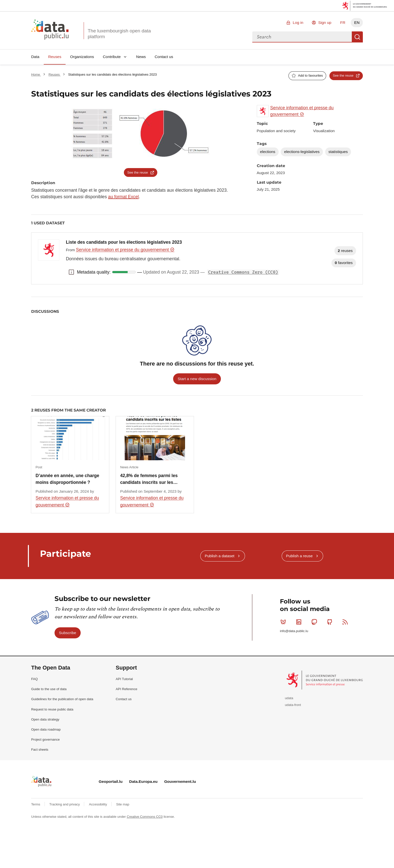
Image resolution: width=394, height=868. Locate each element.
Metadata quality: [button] (71, 272)
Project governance (45, 739)
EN (357, 22)
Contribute (112, 57)
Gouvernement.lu (180, 781)
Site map (123, 804)
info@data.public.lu (294, 631)
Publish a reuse (299, 556)
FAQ (34, 679)
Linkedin (300, 622)
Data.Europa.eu (143, 781)
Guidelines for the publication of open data (62, 699)
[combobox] (302, 37)
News (141, 57)
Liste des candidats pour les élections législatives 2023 (124, 242)
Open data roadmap (46, 729)
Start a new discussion (197, 379)
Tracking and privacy (65, 804)
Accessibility (98, 804)
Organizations (82, 57)
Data (35, 57)
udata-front (293, 705)
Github (331, 622)
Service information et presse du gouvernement (125, 250)
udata (289, 698)
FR (343, 22)
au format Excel (123, 197)
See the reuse (343, 75)
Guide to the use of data (49, 689)
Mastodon (315, 622)
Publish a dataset (220, 556)
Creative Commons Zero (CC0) (243, 272)
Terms (36, 804)
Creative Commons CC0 (145, 817)
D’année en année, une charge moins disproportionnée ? (67, 479)
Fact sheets (40, 750)
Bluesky (284, 622)
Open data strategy (45, 719)
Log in (298, 22)
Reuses (55, 57)
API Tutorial (124, 679)
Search (357, 37)
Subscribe (68, 633)
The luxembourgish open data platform (119, 34)
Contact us (164, 57)
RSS (346, 622)
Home (36, 74)
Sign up (325, 22)
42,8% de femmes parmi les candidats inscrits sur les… (149, 479)
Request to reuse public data (52, 709)
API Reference (127, 689)
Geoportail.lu (111, 781)
